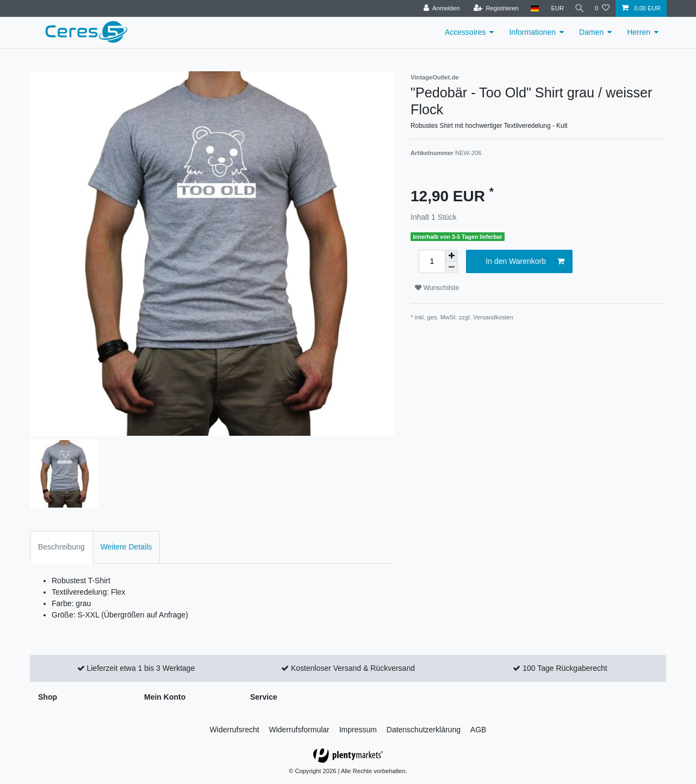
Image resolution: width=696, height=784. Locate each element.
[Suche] (578, 8)
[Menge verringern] (451, 267)
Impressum (358, 730)
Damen (591, 32)
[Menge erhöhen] (451, 256)
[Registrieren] (493, 8)
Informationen (532, 32)
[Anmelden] (439, 8)
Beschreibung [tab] (61, 547)
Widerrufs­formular (299, 730)
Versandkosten (493, 317)
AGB (478, 730)
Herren (639, 32)
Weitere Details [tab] (126, 547)
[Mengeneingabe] (432, 261)
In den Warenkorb (525, 262)
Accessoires (465, 32)
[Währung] (555, 8)
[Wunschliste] (602, 8)
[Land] (532, 8)
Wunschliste (437, 288)
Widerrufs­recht (235, 730)
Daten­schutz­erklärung (424, 730)
